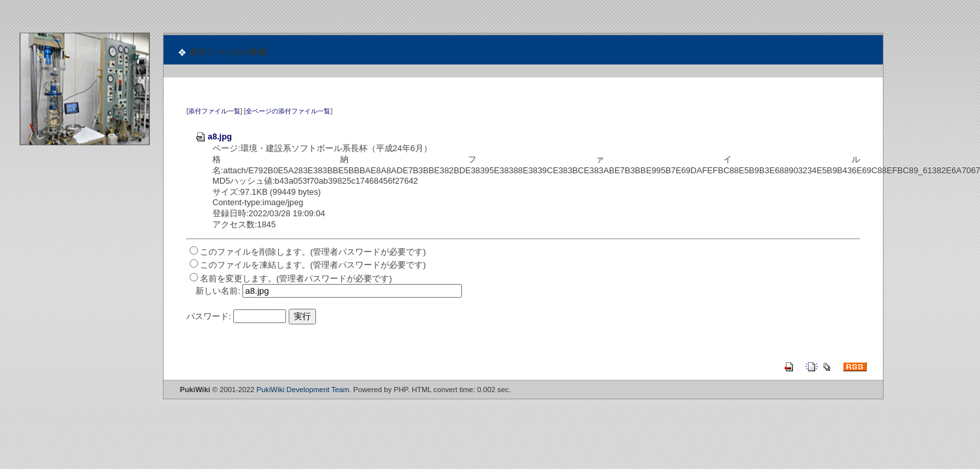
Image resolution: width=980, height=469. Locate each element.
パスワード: (209, 316)
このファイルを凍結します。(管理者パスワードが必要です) (313, 265)
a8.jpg (213, 136)
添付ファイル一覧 (214, 111)
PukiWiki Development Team (303, 390)
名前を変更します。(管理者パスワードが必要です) (296, 278)
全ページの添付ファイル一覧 (288, 111)
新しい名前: (218, 291)
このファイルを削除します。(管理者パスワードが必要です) (313, 252)
